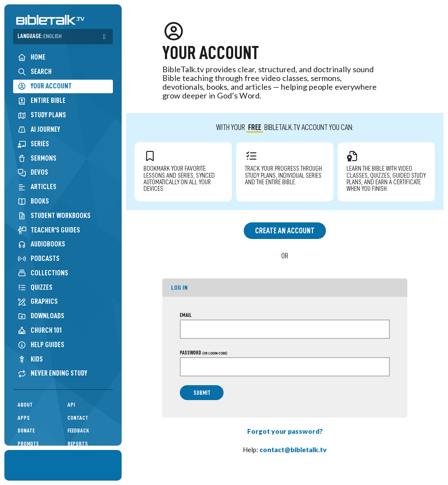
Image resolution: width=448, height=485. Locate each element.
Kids (30, 359)
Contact (78, 418)
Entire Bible (42, 100)
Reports (78, 444)
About (25, 405)
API (71, 405)
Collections (43, 273)
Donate (26, 431)
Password (203, 353)
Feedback (78, 431)
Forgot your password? (285, 431)
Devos (33, 172)
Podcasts (38, 258)
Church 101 (40, 330)
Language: (40, 36)
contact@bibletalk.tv (293, 450)
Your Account (45, 86)
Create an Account (285, 231)
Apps (24, 418)
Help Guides (41, 345)
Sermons (37, 158)
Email (186, 315)
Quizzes (35, 287)
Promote (28, 444)
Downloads (41, 316)
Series (33, 144)
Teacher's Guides (49, 230)
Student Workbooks (54, 216)
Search (35, 72)
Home (31, 57)
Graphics (38, 301)
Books (33, 201)
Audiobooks (41, 244)
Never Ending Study (52, 373)
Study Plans (42, 115)
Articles (37, 187)
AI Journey (39, 129)
